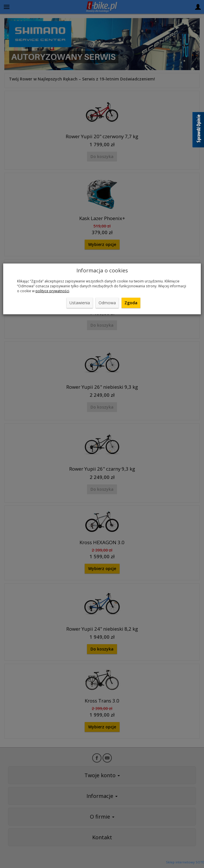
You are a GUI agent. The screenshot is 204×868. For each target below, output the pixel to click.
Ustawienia (80, 303)
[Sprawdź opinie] (198, 131)
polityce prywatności (52, 291)
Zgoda (131, 303)
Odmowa (107, 303)
